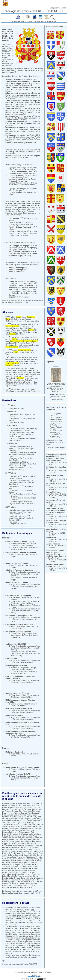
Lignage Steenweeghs (17, 189)
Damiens (18, 830)
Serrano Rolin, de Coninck (17, 813)
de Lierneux (19, 882)
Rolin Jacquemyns (26, 840)
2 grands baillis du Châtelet (18, 462)
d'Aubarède (24, 868)
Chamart (9, 328)
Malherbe (11, 876)
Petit (21, 819)
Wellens (17, 365)
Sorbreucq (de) (19, 319)
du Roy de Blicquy (28, 823)
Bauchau (19, 369)
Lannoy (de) (27, 345)
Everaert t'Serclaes (15, 173)
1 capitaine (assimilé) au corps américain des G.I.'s (20, 513)
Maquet (28, 842)
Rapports (46, 22)
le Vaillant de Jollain (29, 865)
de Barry (15, 870)
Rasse (34, 815)
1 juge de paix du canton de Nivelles (22, 504)
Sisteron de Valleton (17, 384)
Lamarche (9, 376)
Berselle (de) (26, 324)
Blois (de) (35, 324)
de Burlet (11, 855)
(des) (21, 317)
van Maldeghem (28, 830)
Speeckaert (6, 817)
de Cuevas (6, 863)
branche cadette (12, 120)
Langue (53, 8)
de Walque (23, 863)
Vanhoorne (13, 386)
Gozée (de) (30, 343)
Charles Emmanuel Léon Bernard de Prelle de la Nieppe (24, 548)
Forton (23, 821)
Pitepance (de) (16, 332)
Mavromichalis (11, 378)
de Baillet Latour (25, 828)
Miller (7, 391)
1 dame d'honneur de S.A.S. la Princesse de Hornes (20, 469)
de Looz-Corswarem (17, 857)
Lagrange (32, 389)
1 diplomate (13, 522)
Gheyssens (10, 359)
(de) (14, 326)
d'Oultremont (17, 838)
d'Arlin (25, 886)
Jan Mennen (22, 181)
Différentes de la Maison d (23, 156)
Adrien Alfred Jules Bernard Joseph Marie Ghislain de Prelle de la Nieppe (24, 634)
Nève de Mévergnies (26, 846)
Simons (26, 363)
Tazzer (34, 874)
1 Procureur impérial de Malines (20, 502)
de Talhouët (23, 867)
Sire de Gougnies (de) (27, 352)
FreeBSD (31, 911)
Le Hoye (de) (29, 359)
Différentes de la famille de (21, 80)
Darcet (5, 815)
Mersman (32, 361)
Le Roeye (31, 863)
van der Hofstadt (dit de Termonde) (20, 885)
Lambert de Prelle (27, 135)
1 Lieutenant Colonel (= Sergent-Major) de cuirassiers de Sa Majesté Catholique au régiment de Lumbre (23, 431)
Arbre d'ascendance (13, 108)
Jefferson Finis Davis (17, 231)
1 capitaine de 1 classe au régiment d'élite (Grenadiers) (22, 477)
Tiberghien (34, 363)
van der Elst (29, 832)
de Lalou (19, 805)
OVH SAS (26, 909)
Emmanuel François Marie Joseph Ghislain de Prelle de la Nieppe (23, 545)
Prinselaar (36, 813)
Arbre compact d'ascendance (18, 93)
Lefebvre (6, 849)
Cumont (26, 369)
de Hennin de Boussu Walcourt (20, 880)
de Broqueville (27, 838)
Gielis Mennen (30, 173)
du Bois (39, 853)
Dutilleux (29, 821)
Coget (18, 823)
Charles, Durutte (26, 836)
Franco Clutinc (23, 177)
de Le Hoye (13, 878)
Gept (14, 371)
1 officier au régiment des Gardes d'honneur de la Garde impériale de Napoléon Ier (21, 482)
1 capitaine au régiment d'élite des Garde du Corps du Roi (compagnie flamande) (21, 449)
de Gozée (11, 805)
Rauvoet (35, 345)
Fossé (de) (13, 343)
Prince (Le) (27, 332)
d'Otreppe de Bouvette (34, 857)
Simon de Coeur (34, 824)
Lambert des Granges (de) (33, 851)
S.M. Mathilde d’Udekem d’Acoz (23, 251)
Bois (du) (25, 358)
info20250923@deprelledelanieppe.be (19, 923)
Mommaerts (21, 861)
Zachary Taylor (14, 225)
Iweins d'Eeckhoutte (16, 374)
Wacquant (29, 826)
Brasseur (37, 878)
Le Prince (12, 884)
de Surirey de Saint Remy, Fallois (23, 825)
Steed (20, 859)
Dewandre (33, 358)
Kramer (12, 361)
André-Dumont (22, 389)
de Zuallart (27, 805)
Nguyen (13, 391)
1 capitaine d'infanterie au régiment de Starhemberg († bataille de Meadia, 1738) (22, 454)
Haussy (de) (19, 359)
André (19, 337)
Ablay (29, 803)
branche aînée (21, 114)
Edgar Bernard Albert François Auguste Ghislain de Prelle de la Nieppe (25, 602)
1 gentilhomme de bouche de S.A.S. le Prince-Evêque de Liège (23, 465)
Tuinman (32, 872)
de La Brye (21, 884)
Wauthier (26, 347)
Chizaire (16, 328)
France (26, 907)
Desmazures (7, 870)
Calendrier (40, 22)
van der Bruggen (16, 849)
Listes (35, 22)
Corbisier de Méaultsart (11, 821)
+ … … (56, 501)
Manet (29, 815)
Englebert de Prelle (16, 297)
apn (4, 961)
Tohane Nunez (36, 819)
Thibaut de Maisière (25, 817)
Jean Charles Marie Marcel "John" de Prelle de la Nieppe (24, 627)
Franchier (21, 343)
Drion (30, 813)
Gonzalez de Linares (25, 371)
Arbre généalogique (18, 22)
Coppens (24, 824)
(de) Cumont (36, 842)
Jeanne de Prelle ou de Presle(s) (23, 282)
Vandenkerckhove (23, 391)
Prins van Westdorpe (16, 380)
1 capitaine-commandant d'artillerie (21, 510)
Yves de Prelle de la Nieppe (23, 117)
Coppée (13, 851)
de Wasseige (23, 834)
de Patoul (15, 863)
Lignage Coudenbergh (17, 168)
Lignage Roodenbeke (18, 171)
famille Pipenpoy (30, 248)
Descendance (11, 128)
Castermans (7, 859)
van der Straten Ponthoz (17, 815)
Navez (27, 378)
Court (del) (23, 328)
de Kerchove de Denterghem (20, 864)
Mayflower (26, 205)
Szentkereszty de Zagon (11, 824)
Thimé (22, 334)
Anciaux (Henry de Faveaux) (20, 809)
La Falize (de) (15, 330)
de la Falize (35, 882)
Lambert (32, 143)
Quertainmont (20, 842)
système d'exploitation (17, 911)
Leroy (35, 817)
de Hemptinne (14, 836)
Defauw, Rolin (17, 811)
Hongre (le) (10, 345)
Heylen (21, 372)
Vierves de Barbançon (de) (29, 321)
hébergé (17, 907)
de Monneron (34, 868)
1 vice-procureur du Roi (17, 524)
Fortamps (24, 330)
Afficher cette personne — (56, 390)
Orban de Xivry (13, 840)
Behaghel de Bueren (17, 832)
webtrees (29, 913)
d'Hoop (14, 817)
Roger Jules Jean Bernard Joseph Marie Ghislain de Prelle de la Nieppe (26, 573)
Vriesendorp (35, 391)
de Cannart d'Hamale (34, 861)
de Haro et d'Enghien (18, 888)
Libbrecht (26, 855)
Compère (6, 803)
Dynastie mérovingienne (18, 268)
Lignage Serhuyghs (16, 175)
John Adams (14, 218)
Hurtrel (28, 884)
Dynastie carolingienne (18, 270)
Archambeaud (7, 872)
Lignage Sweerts (15, 193)
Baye (19, 324)
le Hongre (36, 803)
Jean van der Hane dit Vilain (25, 170)
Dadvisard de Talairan (27, 870)
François (27, 819)
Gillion (34, 805)
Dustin (11, 842)
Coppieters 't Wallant (10, 844)
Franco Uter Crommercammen (25, 185)
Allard (19, 358)
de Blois (27, 882)
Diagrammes (28, 22)
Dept (12, 882)
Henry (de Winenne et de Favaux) (21, 807)
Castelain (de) (27, 337)
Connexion (62, 8)
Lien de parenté (12, 143)
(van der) (18, 339)
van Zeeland (27, 849)
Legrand (18, 855)
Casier (5, 855)
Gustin (36, 859)
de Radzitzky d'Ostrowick (29, 847)
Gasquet (9, 371)
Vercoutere (27, 811)
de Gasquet (15, 868)
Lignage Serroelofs (16, 179)
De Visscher (19, 876)
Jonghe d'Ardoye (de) (32, 374)
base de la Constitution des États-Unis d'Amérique (23, 210)
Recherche (52, 22)
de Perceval (22, 803)
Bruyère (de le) (29, 326)
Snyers (39, 855)
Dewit (32, 369)
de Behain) (14, 828)
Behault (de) (29, 339)
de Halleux (22, 878)
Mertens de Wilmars (26, 844)
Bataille (15, 859)
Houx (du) (18, 345)
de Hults (33, 855)
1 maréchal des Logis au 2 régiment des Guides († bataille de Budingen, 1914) (21, 518)
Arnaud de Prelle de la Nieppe (19, 124)
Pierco (8, 332)
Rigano (21, 382)
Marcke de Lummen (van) (23, 376)
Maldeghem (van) (22, 361)
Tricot (7, 354)
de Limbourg (28, 859)
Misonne (30, 878)
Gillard (15, 846)
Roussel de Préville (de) (11, 853)
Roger (25, 143)
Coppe (30, 886)
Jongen (37, 846)
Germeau (6, 857)
